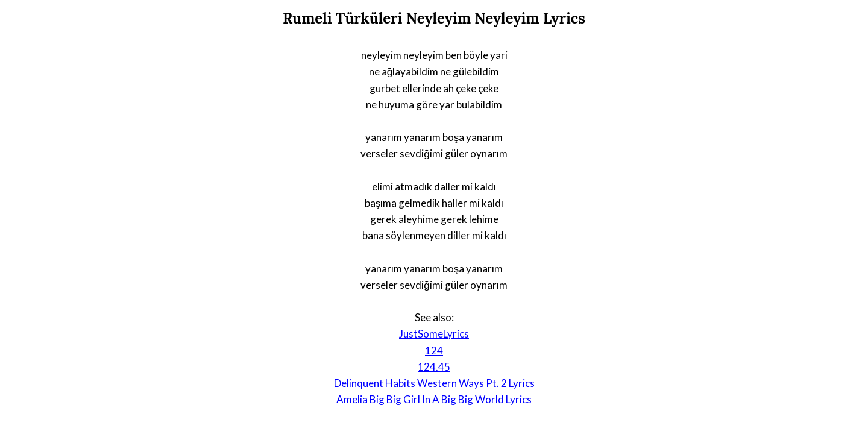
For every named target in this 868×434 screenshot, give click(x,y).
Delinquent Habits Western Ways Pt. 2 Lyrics (434, 383)
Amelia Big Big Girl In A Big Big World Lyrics (434, 399)
